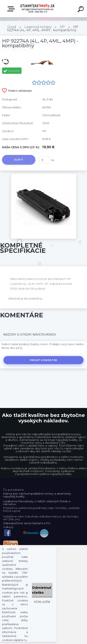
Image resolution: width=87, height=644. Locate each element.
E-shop (12, 9)
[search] (81, 10)
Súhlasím (42, 602)
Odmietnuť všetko (42, 590)
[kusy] (45, 160)
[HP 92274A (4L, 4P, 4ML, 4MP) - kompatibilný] (44, 175)
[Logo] (38, 9)
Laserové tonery (38, 27)
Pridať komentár (44, 360)
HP (62, 27)
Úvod (12, 27)
